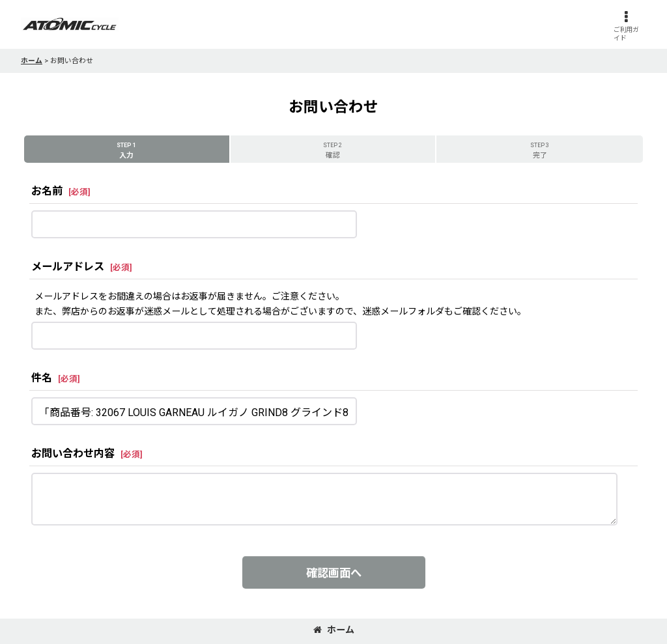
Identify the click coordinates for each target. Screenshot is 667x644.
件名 (42, 378)
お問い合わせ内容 (73, 454)
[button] (626, 26)
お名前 (47, 191)
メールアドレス (68, 267)
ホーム (334, 630)
